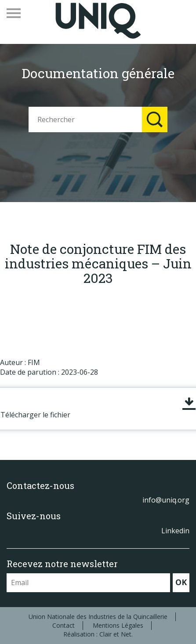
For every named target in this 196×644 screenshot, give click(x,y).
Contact (64, 625)
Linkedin (175, 531)
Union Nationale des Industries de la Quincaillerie (98, 617)
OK (181, 582)
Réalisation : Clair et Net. (98, 634)
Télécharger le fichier (35, 415)
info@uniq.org (166, 500)
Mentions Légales (118, 625)
